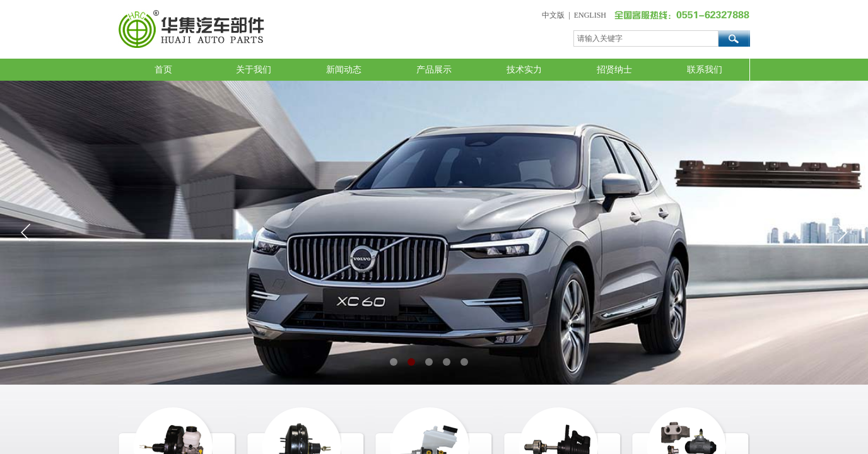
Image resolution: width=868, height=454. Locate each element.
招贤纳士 (614, 70)
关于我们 (254, 70)
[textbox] (646, 38)
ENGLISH (590, 15)
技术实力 (524, 70)
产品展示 (434, 70)
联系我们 (705, 70)
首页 (163, 70)
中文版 (553, 15)
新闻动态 (344, 70)
